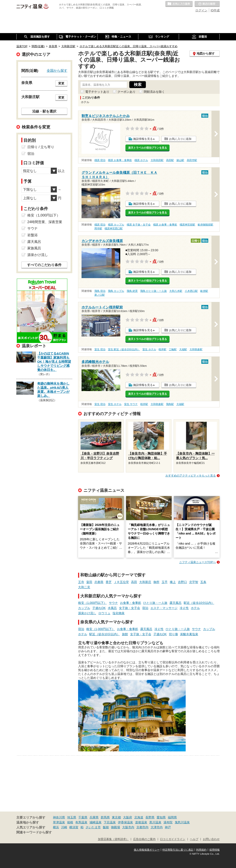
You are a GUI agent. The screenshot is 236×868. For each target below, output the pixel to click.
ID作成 (215, 10)
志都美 (99, 582)
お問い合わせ (211, 839)
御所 (156, 582)
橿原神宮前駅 (187, 225)
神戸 (168, 827)
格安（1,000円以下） (92, 603)
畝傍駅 (204, 291)
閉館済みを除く (154, 92)
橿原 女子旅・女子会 (139, 225)
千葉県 (83, 817)
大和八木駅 (176, 291)
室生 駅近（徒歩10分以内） (124, 349)
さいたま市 (93, 827)
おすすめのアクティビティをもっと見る (191, 476)
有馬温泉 (81, 822)
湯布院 (168, 822)
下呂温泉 (110, 822)
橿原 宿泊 (100, 160)
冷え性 (184, 608)
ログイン (201, 10)
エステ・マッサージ (164, 608)
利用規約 (201, 850)
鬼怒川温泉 (182, 822)
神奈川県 (59, 817)
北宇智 (194, 582)
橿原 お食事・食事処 (120, 160)
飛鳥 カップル (116, 291)
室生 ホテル (149, 349)
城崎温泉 (96, 822)
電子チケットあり (97, 92)
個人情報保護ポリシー (147, 850)
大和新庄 (145, 582)
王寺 (81, 582)
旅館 (125, 634)
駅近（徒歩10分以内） (199, 603)
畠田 (89, 582)
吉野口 (182, 582)
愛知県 (161, 817)
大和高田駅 (157, 160)
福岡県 (172, 817)
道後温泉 (141, 822)
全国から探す (57, 70)
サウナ (113, 603)
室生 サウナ (131, 404)
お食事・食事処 (131, 603)
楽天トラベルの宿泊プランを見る (148, 148)
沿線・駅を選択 (44, 111)
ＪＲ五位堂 (121, 582)
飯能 (106, 827)
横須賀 (74, 827)
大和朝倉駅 (196, 349)
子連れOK (99, 608)
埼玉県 (72, 817)
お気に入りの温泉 (179, 4)
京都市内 (142, 827)
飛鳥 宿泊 (100, 291)
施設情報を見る (143, 139)
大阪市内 (128, 827)
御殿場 (116, 827)
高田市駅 (192, 160)
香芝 (109, 582)
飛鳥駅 (170, 404)
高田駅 (170, 160)
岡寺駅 (98, 228)
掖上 (173, 582)
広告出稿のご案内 (144, 839)
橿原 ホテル (141, 160)
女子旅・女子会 (130, 608)
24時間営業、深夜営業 (45, 222)
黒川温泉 (155, 822)
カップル (84, 608)
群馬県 (105, 817)
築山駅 (180, 160)
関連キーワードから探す (34, 832)
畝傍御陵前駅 (205, 225)
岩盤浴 (32, 235)
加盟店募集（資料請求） (113, 839)
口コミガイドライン (173, 839)
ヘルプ (194, 839)
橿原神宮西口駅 (114, 228)
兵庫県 (94, 817)
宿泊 (145, 608)
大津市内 (157, 827)
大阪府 (128, 817)
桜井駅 (162, 349)
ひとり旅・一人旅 (155, 603)
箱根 (70, 822)
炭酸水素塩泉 (189, 634)
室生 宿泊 (100, 349)
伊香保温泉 (125, 822)
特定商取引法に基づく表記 (178, 850)
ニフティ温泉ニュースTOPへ (197, 562)
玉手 (165, 582)
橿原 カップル (116, 225)
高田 (134, 582)
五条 (203, 582)
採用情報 (214, 850)
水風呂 (112, 608)
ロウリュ (104, 613)
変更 (61, 83)
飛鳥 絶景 (132, 291)
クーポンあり (126, 92)
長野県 (150, 817)
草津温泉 (59, 822)
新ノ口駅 (100, 295)
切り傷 (173, 634)
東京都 (116, 817)
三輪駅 (173, 349)
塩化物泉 (119, 613)
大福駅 (183, 349)
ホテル (195, 608)
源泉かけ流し (87, 613)
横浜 (56, 827)
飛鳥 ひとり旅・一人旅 (153, 291)
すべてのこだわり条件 (44, 265)
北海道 (139, 817)
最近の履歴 (207, 4)
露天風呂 (176, 603)
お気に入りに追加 (180, 139)
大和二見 (84, 587)
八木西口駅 (191, 291)
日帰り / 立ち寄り (41, 147)
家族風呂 (34, 248)
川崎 (64, 827)
